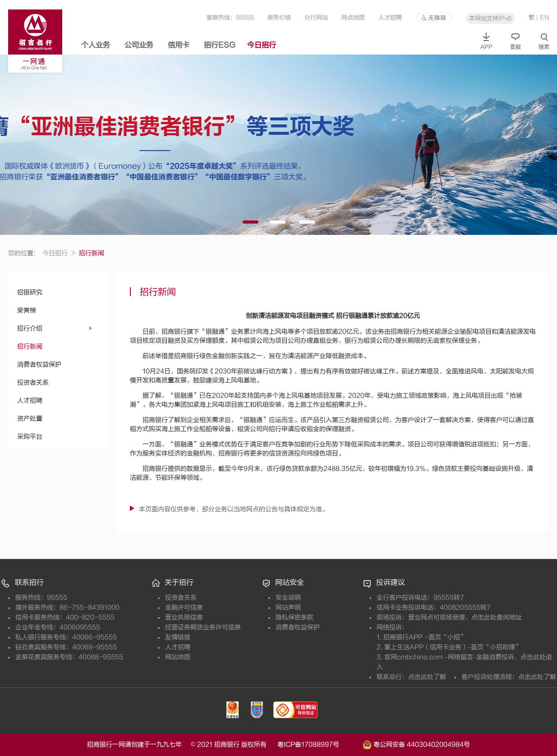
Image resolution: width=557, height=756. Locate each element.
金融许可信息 (184, 607)
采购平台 (30, 437)
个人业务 (96, 45)
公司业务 (139, 45)
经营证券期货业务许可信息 (203, 627)
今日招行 (262, 45)
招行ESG (220, 45)
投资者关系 (33, 383)
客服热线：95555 (230, 17)
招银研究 (30, 292)
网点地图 (353, 17)
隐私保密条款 (295, 617)
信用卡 (179, 45)
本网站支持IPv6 (490, 18)
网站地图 (178, 657)
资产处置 (30, 419)
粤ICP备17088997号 (319, 745)
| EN (543, 17)
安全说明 (288, 598)
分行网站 (316, 17)
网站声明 (288, 607)
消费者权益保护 (39, 364)
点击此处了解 (427, 677)
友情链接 (178, 637)
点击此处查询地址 (497, 617)
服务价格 (279, 17)
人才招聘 (390, 17)
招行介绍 (30, 328)
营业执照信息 (184, 617)
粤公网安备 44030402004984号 (416, 744)
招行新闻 (30, 346)
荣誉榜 (27, 310)
